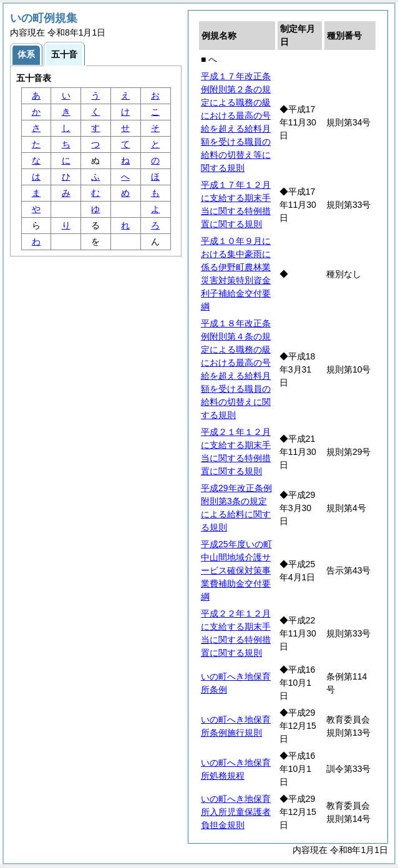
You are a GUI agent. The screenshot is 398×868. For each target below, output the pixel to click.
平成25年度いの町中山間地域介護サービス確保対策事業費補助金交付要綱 (236, 570)
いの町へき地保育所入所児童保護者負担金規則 (236, 812)
